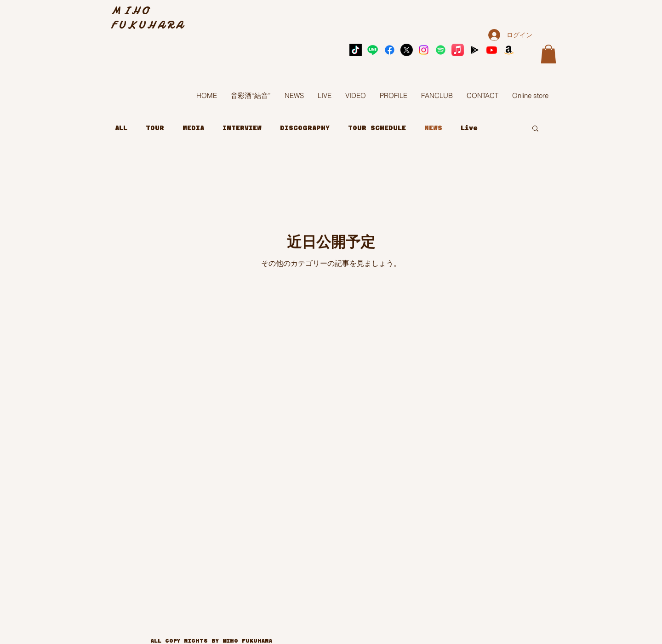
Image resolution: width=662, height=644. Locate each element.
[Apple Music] (458, 50)
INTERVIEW (242, 128)
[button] (548, 54)
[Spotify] (441, 50)
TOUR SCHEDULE (377, 128)
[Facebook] (390, 50)
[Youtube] (492, 50)
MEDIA (193, 128)
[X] (407, 50)
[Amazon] (509, 50)
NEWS (433, 128)
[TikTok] (356, 50)
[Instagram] (424, 50)
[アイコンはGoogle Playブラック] (475, 50)
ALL (121, 128)
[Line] (373, 50)
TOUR (155, 128)
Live (469, 128)
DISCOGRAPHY (305, 128)
